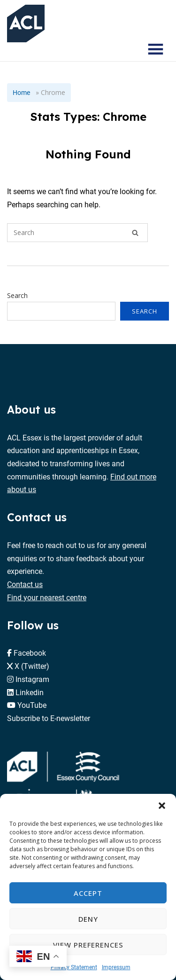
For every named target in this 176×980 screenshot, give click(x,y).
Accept (88, 893)
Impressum (116, 967)
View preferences (88, 945)
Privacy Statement (74, 967)
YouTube (32, 705)
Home (21, 92)
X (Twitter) (32, 666)
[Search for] (77, 233)
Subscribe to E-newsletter (49, 718)
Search (17, 295)
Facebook (30, 653)
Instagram (32, 679)
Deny (88, 919)
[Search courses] (128, 49)
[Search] (135, 233)
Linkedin (30, 692)
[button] (162, 806)
